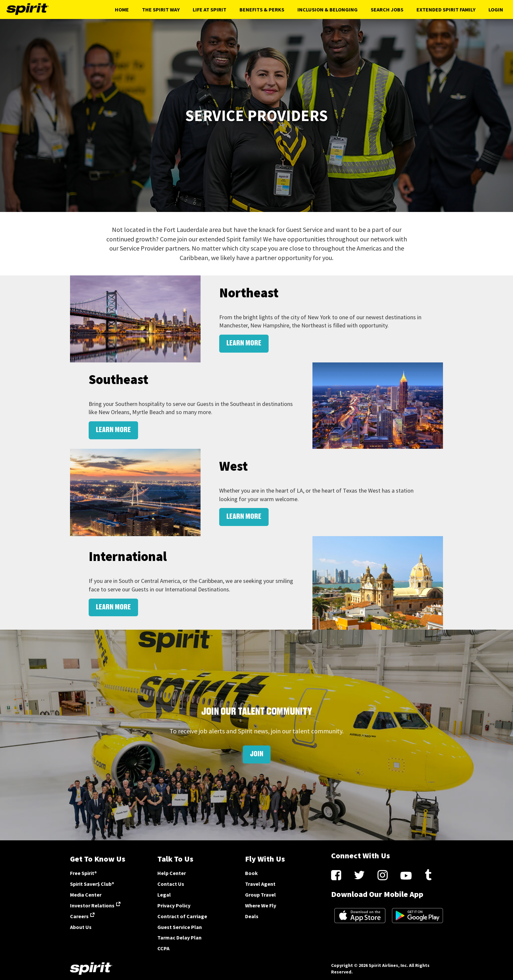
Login (496, 9)
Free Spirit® (83, 873)
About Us (81, 927)
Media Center (86, 895)
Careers (79, 916)
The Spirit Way (161, 9)
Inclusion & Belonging (327, 9)
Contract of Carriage (182, 916)
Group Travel (260, 895)
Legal (164, 895)
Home (122, 9)
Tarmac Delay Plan (179, 937)
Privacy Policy (174, 905)
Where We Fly (261, 905)
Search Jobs (387, 9)
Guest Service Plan (180, 927)
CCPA (163, 948)
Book (251, 873)
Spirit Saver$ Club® (92, 884)
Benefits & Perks (262, 9)
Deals (252, 916)
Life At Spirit (210, 9)
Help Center (172, 873)
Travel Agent (260, 884)
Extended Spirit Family (446, 9)
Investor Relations (92, 905)
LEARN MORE (244, 343)
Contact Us (171, 884)
